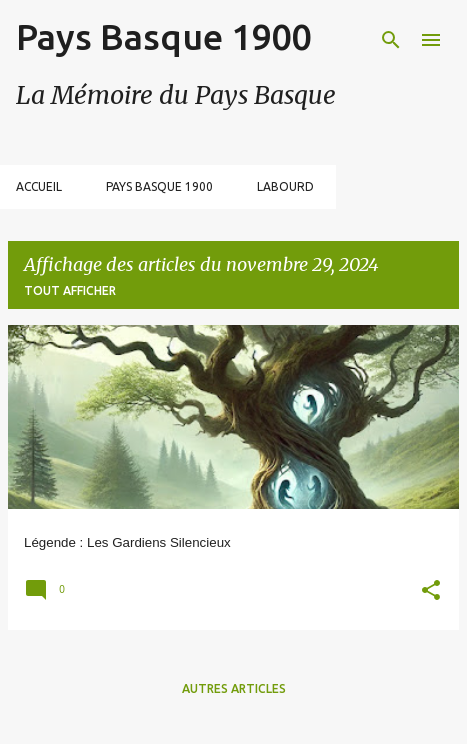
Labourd (285, 186)
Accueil (39, 186)
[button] (431, 592)
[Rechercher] (391, 40)
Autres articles (234, 688)
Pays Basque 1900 (163, 36)
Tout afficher (70, 290)
